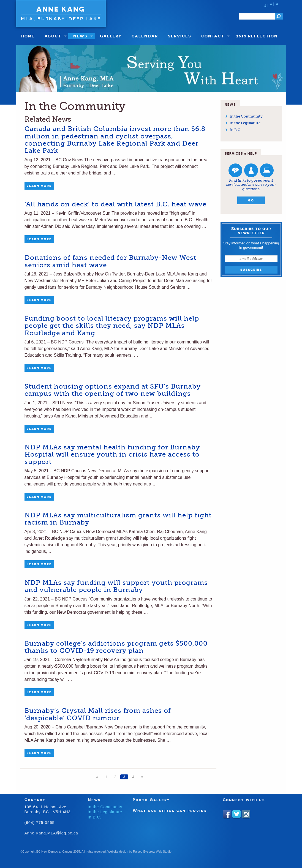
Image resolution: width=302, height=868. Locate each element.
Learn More (39, 186)
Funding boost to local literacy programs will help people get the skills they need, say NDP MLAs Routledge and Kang (112, 326)
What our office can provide (170, 810)
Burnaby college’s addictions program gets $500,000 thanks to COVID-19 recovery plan (116, 647)
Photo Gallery (151, 800)
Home (28, 36)
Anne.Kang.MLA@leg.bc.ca (51, 833)
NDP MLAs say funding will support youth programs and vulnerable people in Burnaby (116, 586)
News (80, 36)
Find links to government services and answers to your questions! (251, 185)
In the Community (246, 116)
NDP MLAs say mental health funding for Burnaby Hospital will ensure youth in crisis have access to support (112, 455)
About (53, 36)
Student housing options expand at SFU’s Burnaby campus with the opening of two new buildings (113, 390)
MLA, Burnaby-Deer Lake (61, 19)
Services (180, 36)
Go (251, 200)
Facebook (227, 814)
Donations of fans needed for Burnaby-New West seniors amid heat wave (110, 261)
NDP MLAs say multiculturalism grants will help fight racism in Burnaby (118, 519)
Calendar (145, 36)
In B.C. (235, 130)
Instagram (246, 814)
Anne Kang (61, 9)
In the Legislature (245, 123)
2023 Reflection (257, 36)
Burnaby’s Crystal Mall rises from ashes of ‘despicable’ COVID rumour (98, 714)
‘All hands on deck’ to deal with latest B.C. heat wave (115, 204)
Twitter (236, 814)
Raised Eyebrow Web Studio (152, 851)
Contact (213, 36)
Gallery (111, 36)
